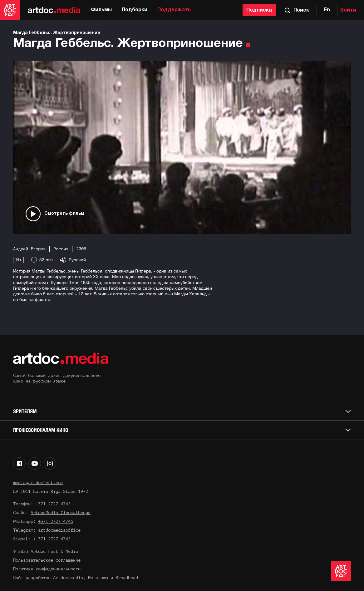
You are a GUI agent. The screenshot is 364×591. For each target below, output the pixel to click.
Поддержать (174, 10)
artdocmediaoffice (59, 530)
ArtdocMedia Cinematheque (61, 513)
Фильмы (101, 10)
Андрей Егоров (29, 249)
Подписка (259, 10)
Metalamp (98, 578)
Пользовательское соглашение (47, 560)
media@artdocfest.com (38, 483)
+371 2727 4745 (53, 504)
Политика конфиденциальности (47, 569)
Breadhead (127, 578)
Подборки (135, 10)
